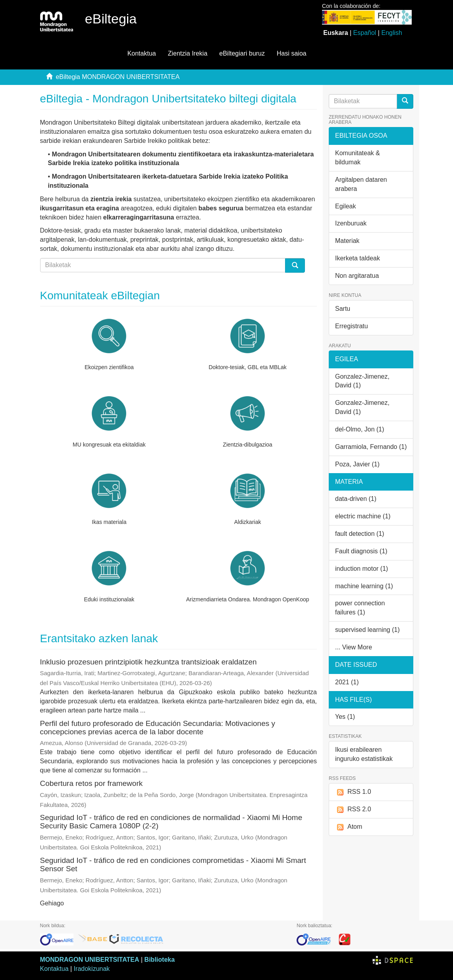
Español (365, 33)
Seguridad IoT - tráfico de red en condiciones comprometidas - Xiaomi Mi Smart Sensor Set (173, 864)
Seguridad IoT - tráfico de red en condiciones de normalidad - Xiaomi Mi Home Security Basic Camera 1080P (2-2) (171, 822)
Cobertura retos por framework (92, 783)
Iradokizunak (92, 969)
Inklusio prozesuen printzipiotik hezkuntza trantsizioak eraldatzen (148, 662)
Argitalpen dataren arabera (361, 184)
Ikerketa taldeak (358, 258)
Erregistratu (352, 326)
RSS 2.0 (353, 810)
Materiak (347, 241)
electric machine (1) (363, 516)
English (391, 33)
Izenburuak (351, 223)
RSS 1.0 (353, 792)
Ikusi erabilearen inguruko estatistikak (364, 754)
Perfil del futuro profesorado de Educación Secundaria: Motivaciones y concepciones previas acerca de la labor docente (158, 728)
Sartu (343, 309)
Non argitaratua (357, 276)
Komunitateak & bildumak (358, 158)
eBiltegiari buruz (242, 53)
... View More (354, 647)
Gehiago (52, 903)
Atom (349, 827)
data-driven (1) (356, 499)
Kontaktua (142, 53)
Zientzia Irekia (188, 53)
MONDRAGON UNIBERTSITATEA (90, 960)
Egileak (345, 206)
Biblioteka (160, 960)
